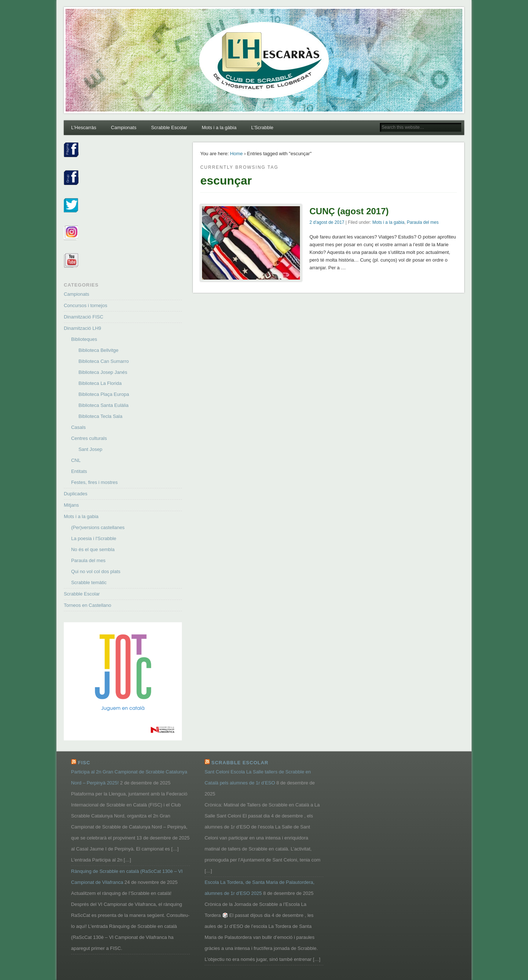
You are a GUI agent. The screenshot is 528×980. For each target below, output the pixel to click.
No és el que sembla (93, 549)
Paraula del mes (423, 222)
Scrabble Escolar (169, 127)
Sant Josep (90, 449)
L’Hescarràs (84, 127)
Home (236, 154)
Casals (78, 427)
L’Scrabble (262, 127)
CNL (76, 460)
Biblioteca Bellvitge (98, 350)
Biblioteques (84, 339)
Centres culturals (89, 438)
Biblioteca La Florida (100, 383)
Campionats (124, 127)
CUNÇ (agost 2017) (349, 211)
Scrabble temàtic (89, 582)
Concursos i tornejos (86, 305)
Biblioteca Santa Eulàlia (104, 405)
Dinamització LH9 (82, 328)
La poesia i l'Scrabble (94, 538)
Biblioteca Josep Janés (103, 372)
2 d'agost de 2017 (327, 222)
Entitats (79, 471)
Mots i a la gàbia (219, 127)
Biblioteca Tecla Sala (100, 416)
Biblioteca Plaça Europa (104, 394)
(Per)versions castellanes (98, 527)
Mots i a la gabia (388, 222)
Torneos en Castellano (87, 605)
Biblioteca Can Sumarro (104, 361)
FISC (84, 763)
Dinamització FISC (84, 317)
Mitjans (71, 505)
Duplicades (76, 494)
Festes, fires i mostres (94, 482)
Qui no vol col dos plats (96, 571)
